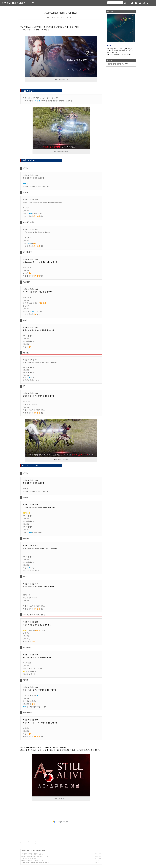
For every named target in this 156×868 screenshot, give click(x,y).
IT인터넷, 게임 (25, 851)
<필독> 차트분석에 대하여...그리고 (118, 64)
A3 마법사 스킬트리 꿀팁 (28, 858)
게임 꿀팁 (33, 851)
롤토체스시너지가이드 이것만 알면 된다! (31, 861)
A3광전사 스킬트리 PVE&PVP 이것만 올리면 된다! (34, 856)
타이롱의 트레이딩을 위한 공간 (18, 3)
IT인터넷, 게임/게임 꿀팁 (55, 18)
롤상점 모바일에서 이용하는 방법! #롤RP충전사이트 (34, 863)
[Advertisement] (61, 822)
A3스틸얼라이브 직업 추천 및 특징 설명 (31, 854)
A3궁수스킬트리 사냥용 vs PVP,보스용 (61, 13)
